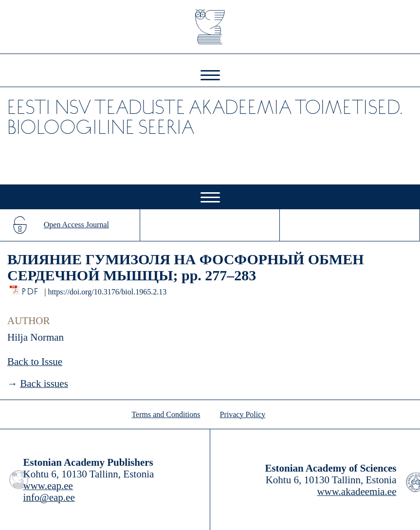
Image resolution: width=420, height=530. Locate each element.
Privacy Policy (243, 414)
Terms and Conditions (166, 414)
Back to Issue (35, 362)
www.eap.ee (48, 486)
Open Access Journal (76, 225)
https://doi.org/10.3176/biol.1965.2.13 (107, 292)
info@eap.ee (49, 497)
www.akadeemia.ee (356, 492)
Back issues (44, 384)
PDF (31, 289)
